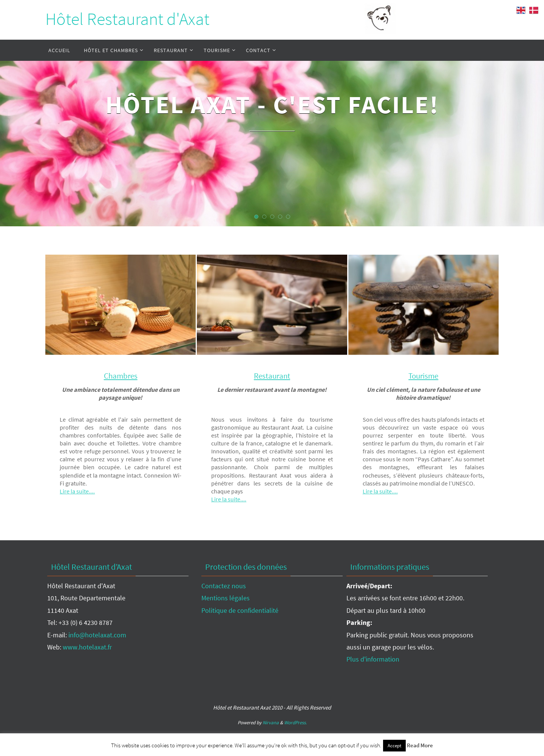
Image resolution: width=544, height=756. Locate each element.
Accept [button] (394, 746)
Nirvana (271, 723)
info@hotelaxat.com (97, 635)
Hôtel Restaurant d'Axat (127, 19)
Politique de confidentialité (240, 610)
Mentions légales (226, 598)
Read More (420, 745)
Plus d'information (373, 659)
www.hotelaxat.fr (87, 647)
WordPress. (295, 723)
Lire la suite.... (78, 491)
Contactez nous (224, 586)
